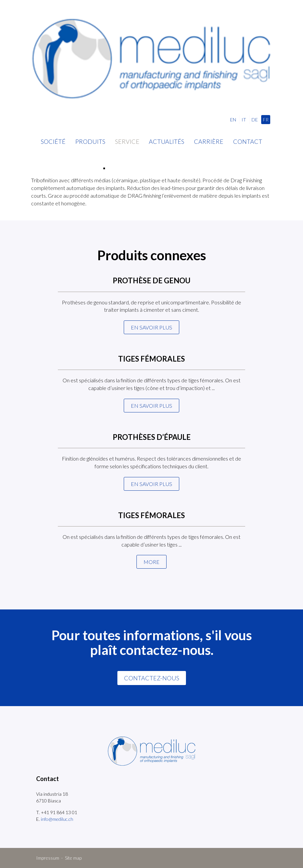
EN (233, 120)
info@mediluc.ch (57, 819)
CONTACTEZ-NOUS (152, 678)
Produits (90, 141)
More (151, 562)
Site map (73, 858)
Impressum (48, 858)
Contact (248, 141)
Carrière (209, 141)
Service (127, 141)
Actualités (167, 141)
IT (244, 120)
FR (266, 120)
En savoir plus (151, 327)
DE (255, 120)
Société (53, 141)
